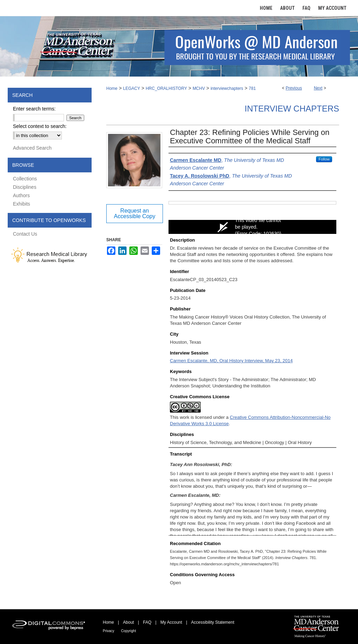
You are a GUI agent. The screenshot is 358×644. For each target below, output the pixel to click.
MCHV (199, 88)
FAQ (147, 622)
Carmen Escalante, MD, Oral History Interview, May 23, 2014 (231, 361)
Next (318, 88)
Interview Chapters (292, 109)
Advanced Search (32, 148)
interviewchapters (227, 88)
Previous (294, 88)
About (128, 622)
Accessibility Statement (213, 622)
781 (252, 88)
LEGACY (132, 88)
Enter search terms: (34, 109)
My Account (171, 622)
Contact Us (25, 234)
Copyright (128, 631)
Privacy (109, 631)
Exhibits (22, 204)
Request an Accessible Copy (135, 213)
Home (112, 88)
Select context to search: (40, 126)
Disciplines (25, 187)
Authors (21, 195)
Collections (25, 179)
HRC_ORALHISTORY (166, 88)
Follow (324, 159)
